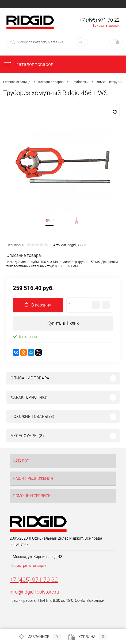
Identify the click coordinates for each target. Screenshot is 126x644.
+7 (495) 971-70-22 (34, 580)
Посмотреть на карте (28, 566)
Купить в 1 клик (63, 323)
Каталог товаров (28, 64)
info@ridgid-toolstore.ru (34, 592)
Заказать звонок (106, 25)
